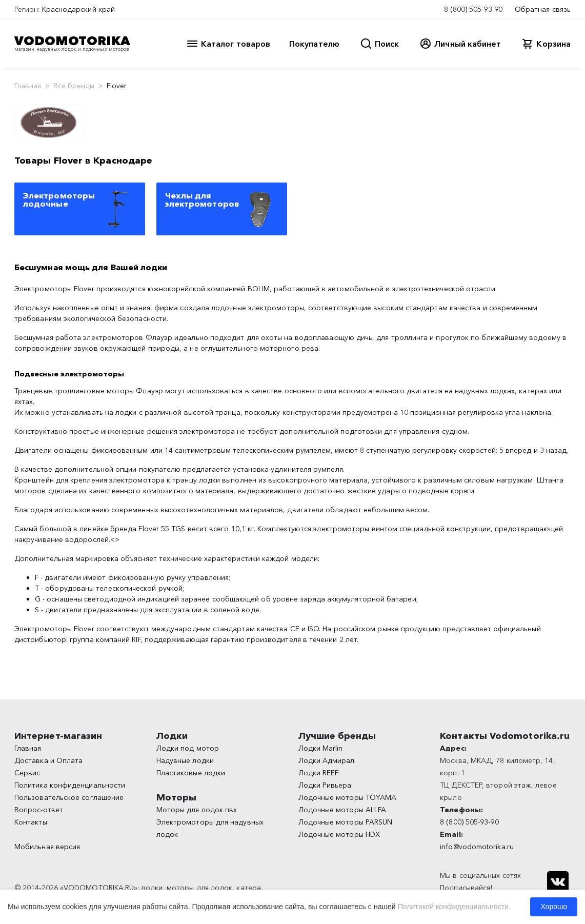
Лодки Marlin (321, 748)
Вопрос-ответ (39, 810)
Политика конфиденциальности (70, 785)
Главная (28, 86)
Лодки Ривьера (325, 785)
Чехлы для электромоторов (202, 199)
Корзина (553, 44)
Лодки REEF (319, 773)
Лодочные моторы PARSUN (346, 822)
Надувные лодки (185, 760)
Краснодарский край (78, 9)
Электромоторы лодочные (59, 199)
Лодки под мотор (188, 748)
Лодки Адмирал (327, 760)
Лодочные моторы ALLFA (342, 810)
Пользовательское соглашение (69, 797)
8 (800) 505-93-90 (473, 9)
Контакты (31, 822)
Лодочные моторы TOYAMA (348, 797)
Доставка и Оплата (48, 760)
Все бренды (74, 86)
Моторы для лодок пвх (197, 810)
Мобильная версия (47, 847)
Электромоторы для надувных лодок (210, 828)
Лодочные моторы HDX (339, 834)
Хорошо (554, 907)
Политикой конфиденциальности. (454, 907)
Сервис (27, 773)
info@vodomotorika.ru (477, 847)
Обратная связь (543, 9)
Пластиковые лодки (191, 773)
